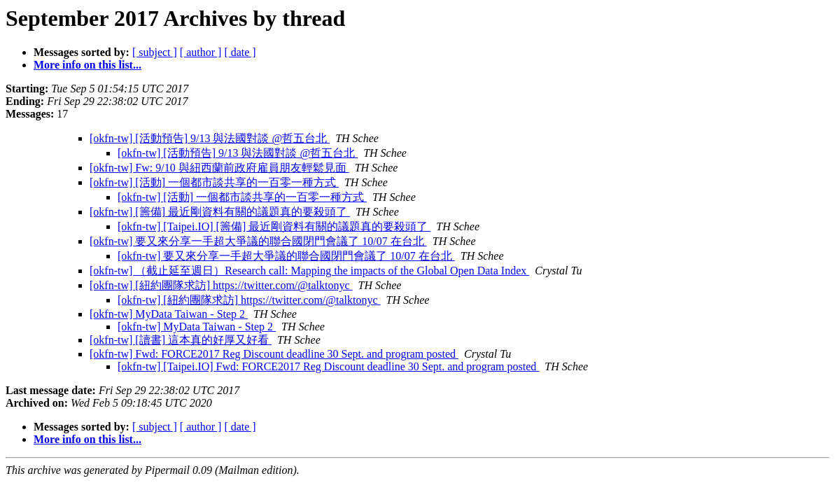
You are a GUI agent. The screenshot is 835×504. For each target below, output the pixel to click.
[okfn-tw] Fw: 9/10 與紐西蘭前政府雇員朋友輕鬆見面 (219, 168)
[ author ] (201, 52)
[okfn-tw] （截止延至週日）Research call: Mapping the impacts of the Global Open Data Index (309, 271)
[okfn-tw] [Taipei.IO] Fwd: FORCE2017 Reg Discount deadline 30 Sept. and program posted (328, 366)
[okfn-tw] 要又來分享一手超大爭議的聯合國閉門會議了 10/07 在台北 (258, 241)
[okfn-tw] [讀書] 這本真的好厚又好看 (181, 340)
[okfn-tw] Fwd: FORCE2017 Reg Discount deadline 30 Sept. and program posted (274, 354)
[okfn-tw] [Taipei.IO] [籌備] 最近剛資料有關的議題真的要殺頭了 (274, 226)
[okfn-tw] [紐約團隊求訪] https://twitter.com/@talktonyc (221, 285)
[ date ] (240, 52)
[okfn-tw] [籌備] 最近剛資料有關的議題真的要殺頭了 (220, 212)
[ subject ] (155, 52)
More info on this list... (87, 65)
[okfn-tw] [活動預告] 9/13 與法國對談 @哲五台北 (210, 138)
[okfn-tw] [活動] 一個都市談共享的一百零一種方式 (214, 182)
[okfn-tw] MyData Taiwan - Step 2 (169, 314)
